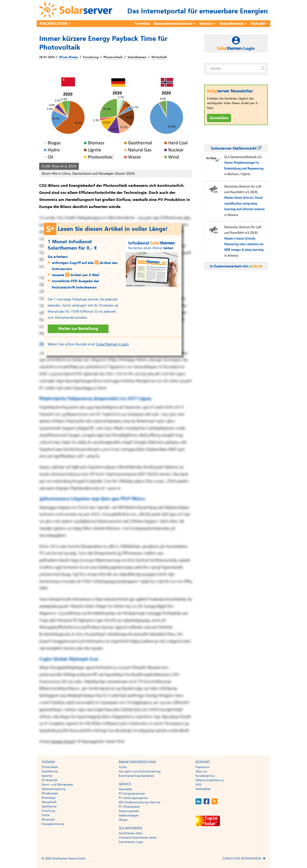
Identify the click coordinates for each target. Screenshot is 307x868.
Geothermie (49, 806)
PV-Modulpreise (129, 807)
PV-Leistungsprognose (133, 798)
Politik (46, 815)
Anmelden (219, 118)
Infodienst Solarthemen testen (138, 838)
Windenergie (50, 793)
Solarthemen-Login (112, 344)
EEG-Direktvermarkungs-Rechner (140, 802)
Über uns (201, 771)
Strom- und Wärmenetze (57, 785)
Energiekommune (53, 824)
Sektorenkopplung (53, 789)
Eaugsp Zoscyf (63, 741)
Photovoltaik (113, 57)
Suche (123, 767)
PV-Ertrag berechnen (132, 794)
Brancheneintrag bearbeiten (136, 776)
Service (206, 24)
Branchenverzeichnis (173, 24)
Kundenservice (205, 776)
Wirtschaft (159, 57)
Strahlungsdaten (129, 811)
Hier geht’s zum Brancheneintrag (140, 771)
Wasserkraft (49, 802)
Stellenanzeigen (129, 815)
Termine (142, 24)
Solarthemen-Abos (131, 833)
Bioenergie (48, 798)
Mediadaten (203, 789)
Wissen (123, 820)
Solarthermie (50, 771)
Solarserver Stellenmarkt (236, 148)
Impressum (203, 767)
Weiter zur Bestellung (78, 329)
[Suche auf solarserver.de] (263, 69)
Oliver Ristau (68, 57)
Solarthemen (232, 24)
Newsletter (126, 789)
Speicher (47, 776)
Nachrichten (54, 24)
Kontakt (258, 24)
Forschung (91, 57)
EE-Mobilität (50, 780)
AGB (198, 785)
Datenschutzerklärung (210, 780)
